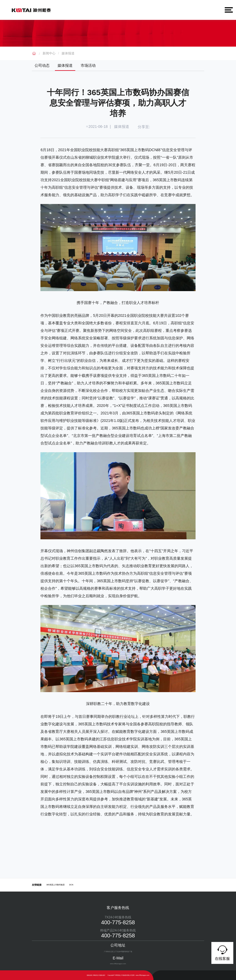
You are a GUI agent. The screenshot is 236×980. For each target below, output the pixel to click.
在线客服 (222, 952)
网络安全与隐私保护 (99, 975)
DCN (71, 885)
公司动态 (42, 65)
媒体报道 (68, 53)
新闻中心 (49, 53)
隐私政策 (89, 975)
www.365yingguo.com (142, 975)
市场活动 (88, 65)
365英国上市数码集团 (55, 885)
